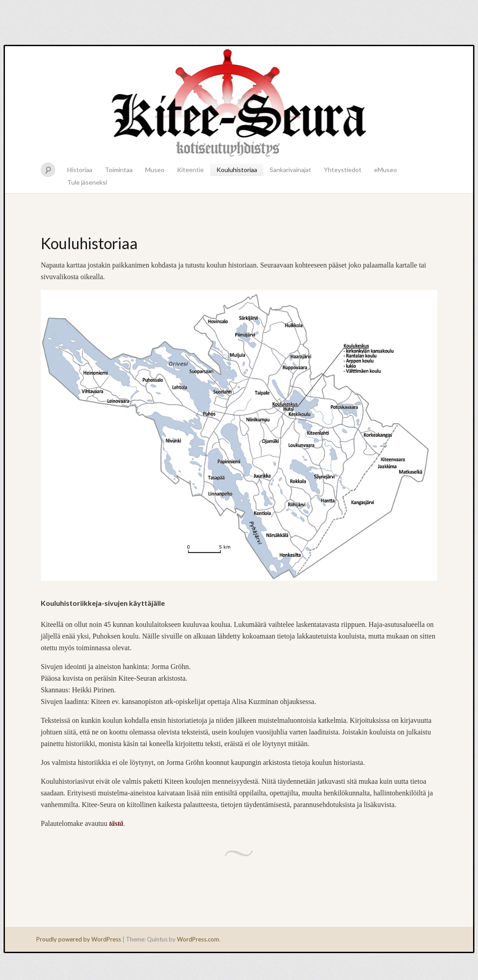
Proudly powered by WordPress (79, 939)
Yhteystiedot (343, 170)
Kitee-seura (239, 102)
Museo (155, 170)
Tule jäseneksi (87, 182)
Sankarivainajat (291, 170)
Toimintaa (119, 170)
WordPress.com (198, 939)
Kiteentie (190, 170)
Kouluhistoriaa (237, 170)
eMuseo (385, 170)
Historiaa (80, 170)
